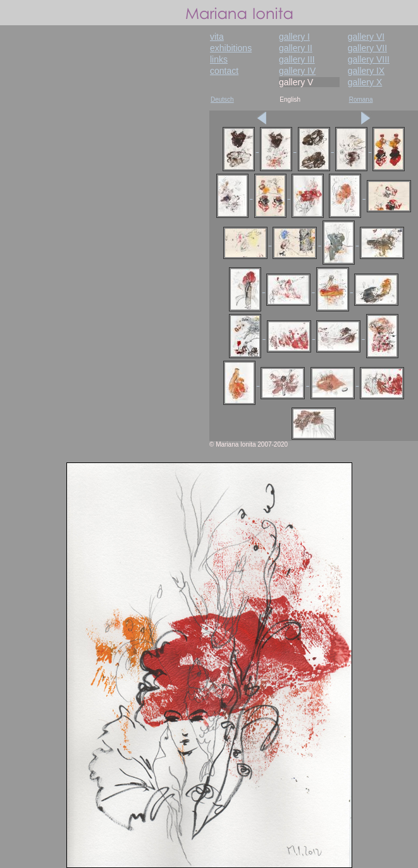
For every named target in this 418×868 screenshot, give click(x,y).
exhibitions (231, 48)
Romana (361, 99)
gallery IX (366, 71)
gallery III (297, 59)
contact (224, 71)
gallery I (294, 37)
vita (217, 37)
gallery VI (366, 37)
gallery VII (367, 48)
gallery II (296, 48)
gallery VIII (369, 59)
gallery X (365, 82)
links (219, 59)
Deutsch (222, 99)
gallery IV (297, 71)
